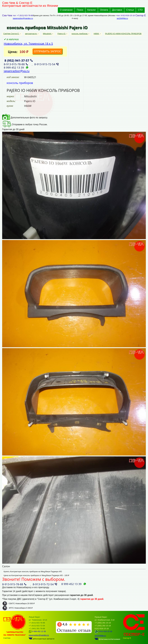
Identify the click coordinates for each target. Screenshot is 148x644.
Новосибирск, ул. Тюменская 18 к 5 (28, 44)
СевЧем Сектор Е (11, 34)
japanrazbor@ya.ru (17, 71)
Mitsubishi (47, 34)
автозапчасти (31, 34)
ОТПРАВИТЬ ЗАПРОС (48, 51)
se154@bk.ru (122, 18)
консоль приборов (80, 34)
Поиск (80, 10)
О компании (66, 10)
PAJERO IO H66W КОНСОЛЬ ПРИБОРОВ (123, 34)
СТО (140, 10)
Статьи (130, 10)
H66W (97, 34)
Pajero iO (62, 34)
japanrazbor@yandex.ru (23, 18)
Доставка (117, 10)
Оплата (104, 10)
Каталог (92, 10)
